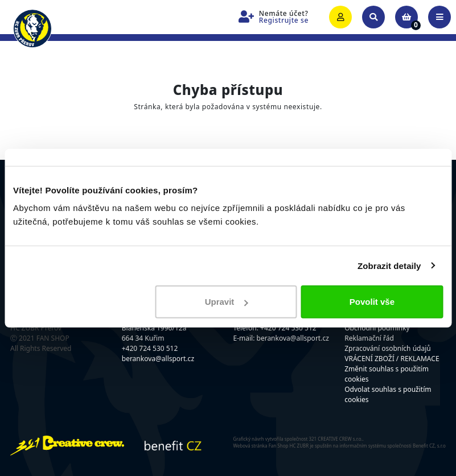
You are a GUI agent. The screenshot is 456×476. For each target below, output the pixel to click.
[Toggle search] (373, 17)
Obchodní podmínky (377, 328)
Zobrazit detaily (389, 265)
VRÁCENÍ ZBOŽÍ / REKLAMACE (392, 359)
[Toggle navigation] (439, 17)
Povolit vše (372, 302)
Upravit (227, 302)
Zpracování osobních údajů (387, 348)
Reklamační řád (369, 338)
